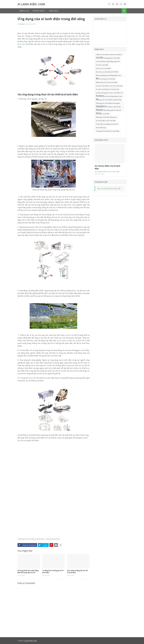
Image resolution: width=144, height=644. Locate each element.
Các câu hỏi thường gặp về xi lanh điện (108, 58)
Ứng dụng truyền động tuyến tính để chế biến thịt (108, 110)
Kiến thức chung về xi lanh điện (105, 79)
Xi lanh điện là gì (101, 128)
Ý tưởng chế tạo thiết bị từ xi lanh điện (108, 131)
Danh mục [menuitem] (54, 11)
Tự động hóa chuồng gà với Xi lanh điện (53, 571)
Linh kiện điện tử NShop (109, 189)
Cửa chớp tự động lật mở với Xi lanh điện (77, 571)
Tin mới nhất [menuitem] (38, 11)
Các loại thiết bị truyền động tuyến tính (108, 61)
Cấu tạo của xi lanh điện (103, 68)
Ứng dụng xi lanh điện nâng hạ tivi (106, 117)
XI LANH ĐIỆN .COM (31, 4)
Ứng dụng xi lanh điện (53, 539)
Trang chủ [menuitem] (24, 11)
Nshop (22, 24)
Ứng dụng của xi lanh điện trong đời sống (31, 539)
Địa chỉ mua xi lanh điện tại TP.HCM (107, 72)
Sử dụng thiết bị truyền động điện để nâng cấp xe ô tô (28, 571)
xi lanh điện (24, 44)
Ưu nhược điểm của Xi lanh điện (106, 121)
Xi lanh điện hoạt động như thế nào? (107, 124)
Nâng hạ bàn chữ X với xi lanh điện (107, 82)
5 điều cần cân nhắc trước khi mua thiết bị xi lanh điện (109, 55)
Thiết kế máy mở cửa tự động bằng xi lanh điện (109, 97)
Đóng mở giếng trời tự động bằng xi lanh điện (108, 76)
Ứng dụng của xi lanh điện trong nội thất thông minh (108, 107)
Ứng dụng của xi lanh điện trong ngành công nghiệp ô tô (108, 103)
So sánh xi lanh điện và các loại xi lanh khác (109, 86)
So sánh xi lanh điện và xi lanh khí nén (108, 89)
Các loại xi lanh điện (102, 65)
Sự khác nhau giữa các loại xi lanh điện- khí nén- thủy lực (109, 93)
